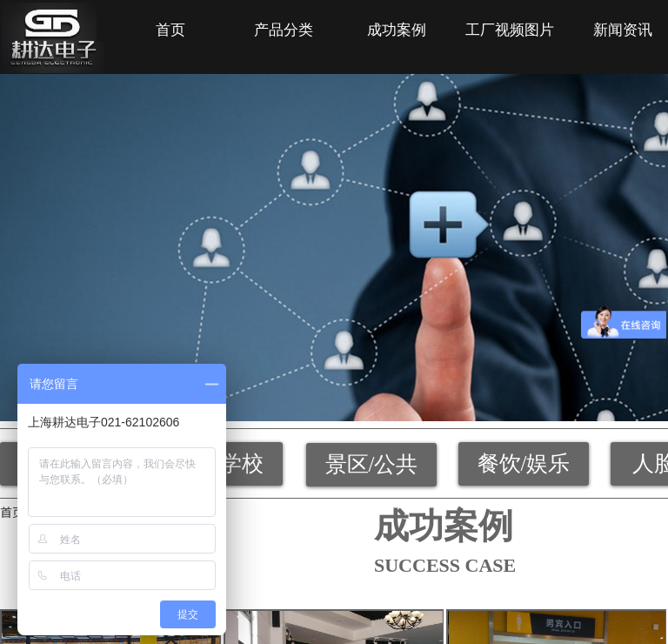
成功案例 (397, 30)
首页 (170, 30)
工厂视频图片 (510, 30)
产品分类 (284, 30)
